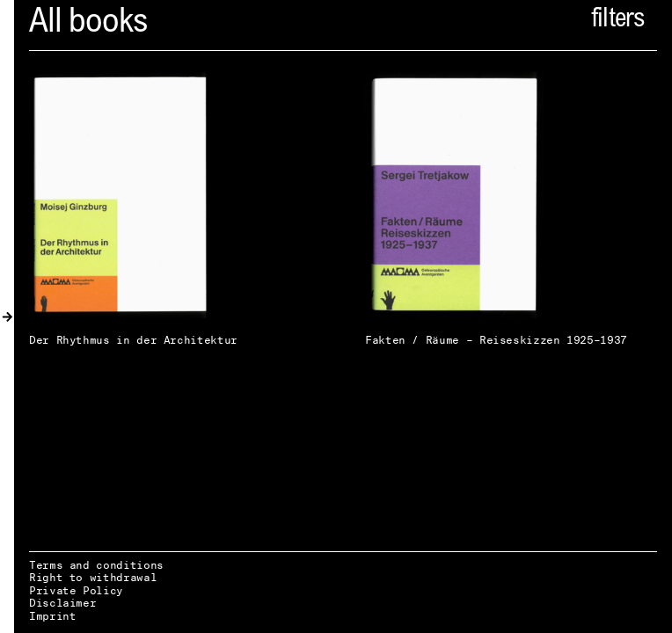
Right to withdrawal (93, 577)
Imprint (52, 616)
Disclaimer (62, 603)
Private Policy (76, 590)
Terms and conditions (96, 565)
